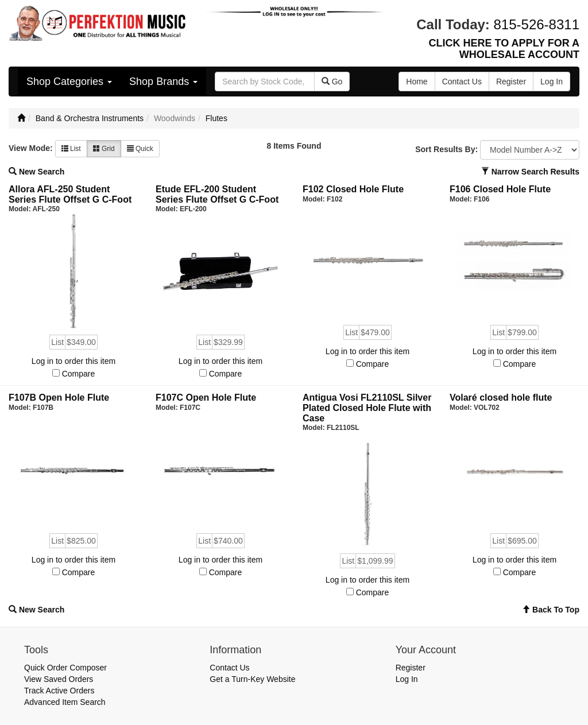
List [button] (71, 149)
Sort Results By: (446, 149)
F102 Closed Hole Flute (353, 189)
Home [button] (417, 82)
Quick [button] (140, 149)
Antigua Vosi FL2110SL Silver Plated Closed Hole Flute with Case (367, 408)
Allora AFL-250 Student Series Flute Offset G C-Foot (70, 194)
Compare (79, 374)
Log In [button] (552, 82)
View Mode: (31, 148)
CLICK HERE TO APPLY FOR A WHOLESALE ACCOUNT (504, 49)
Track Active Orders (59, 691)
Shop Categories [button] (69, 82)
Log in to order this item (73, 361)
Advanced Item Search (65, 702)
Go (332, 82)
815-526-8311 (537, 24)
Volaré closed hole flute (501, 398)
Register (411, 668)
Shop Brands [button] (163, 82)
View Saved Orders (59, 679)
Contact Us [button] (462, 82)
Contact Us (229, 668)
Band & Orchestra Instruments (90, 118)
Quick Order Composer (65, 668)
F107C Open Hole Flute (206, 398)
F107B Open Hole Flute (59, 398)
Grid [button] (104, 149)
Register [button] (511, 82)
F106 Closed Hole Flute (500, 189)
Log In (407, 679)
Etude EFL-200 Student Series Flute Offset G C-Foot (217, 194)
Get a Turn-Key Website (252, 679)
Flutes (216, 118)
